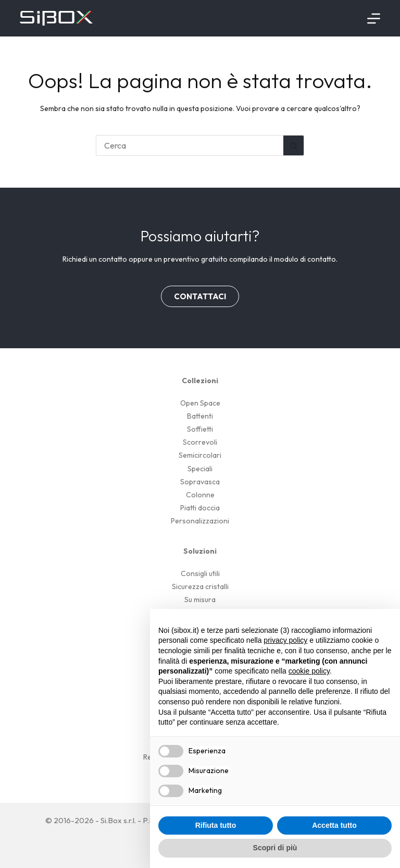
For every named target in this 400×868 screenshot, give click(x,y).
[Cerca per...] (190, 145)
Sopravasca (200, 482)
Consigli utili (200, 573)
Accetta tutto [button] (334, 825)
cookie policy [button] (309, 671)
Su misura (200, 600)
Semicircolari (200, 455)
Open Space (200, 403)
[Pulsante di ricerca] (294, 145)
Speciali (200, 469)
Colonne (200, 495)
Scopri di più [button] (275, 848)
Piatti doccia (200, 508)
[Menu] (374, 19)
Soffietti (200, 429)
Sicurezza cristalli (200, 586)
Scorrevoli (200, 442)
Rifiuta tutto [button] (216, 825)
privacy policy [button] (285, 640)
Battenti (200, 416)
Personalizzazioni (200, 521)
